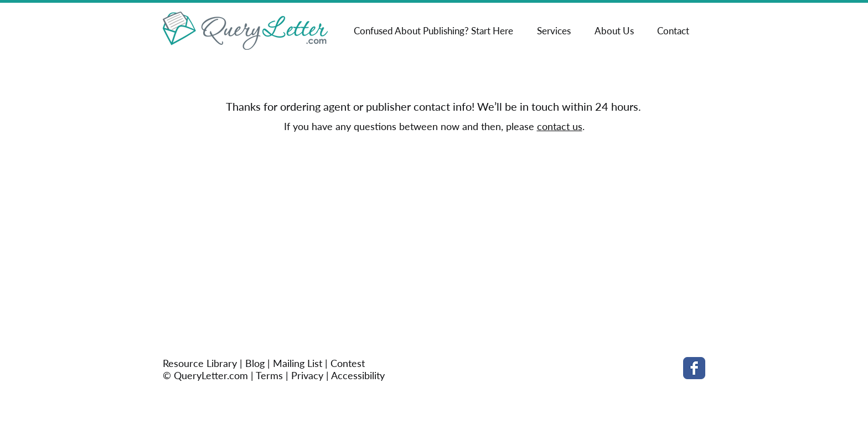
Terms (269, 375)
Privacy (307, 375)
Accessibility (358, 375)
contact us (560, 126)
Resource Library (201, 363)
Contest (348, 363)
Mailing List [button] (298, 363)
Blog (255, 363)
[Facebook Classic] (694, 368)
